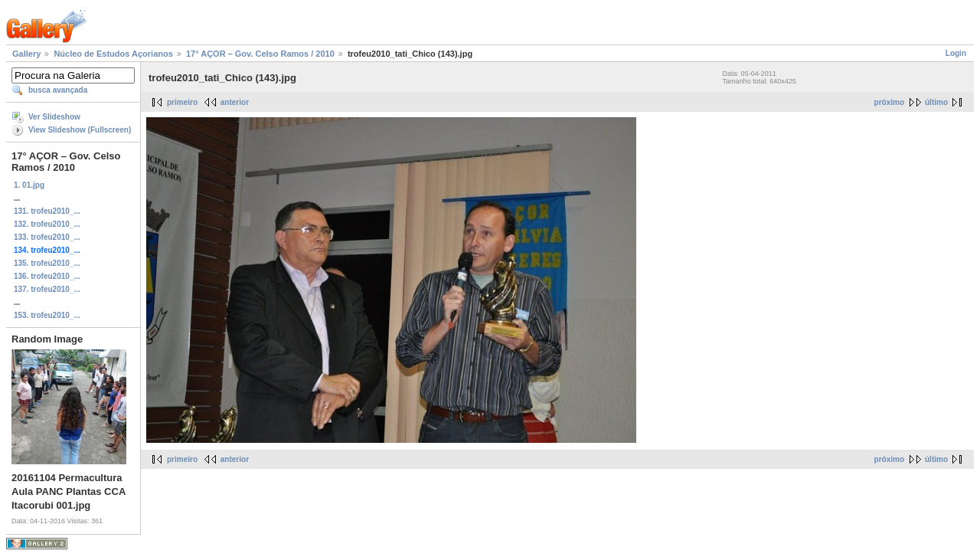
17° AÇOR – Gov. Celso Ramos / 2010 (260, 54)
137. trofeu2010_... (47, 289)
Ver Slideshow (54, 117)
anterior (235, 102)
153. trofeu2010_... (47, 315)
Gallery (26, 54)
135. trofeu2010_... (47, 263)
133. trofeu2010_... (47, 237)
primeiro (182, 102)
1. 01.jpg (29, 185)
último (936, 102)
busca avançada (58, 90)
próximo (889, 102)
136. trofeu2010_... (47, 276)
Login (956, 53)
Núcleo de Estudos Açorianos (113, 54)
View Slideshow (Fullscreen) (80, 130)
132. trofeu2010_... (47, 224)
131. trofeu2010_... (47, 211)
